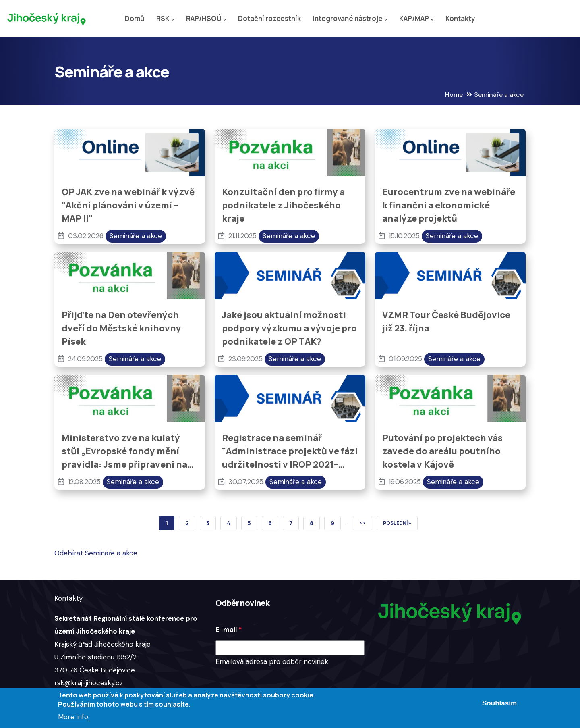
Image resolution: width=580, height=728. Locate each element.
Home (454, 95)
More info (73, 717)
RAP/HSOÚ (206, 19)
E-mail (226, 630)
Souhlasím (499, 703)
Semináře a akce (136, 236)
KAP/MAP (416, 19)
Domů (135, 18)
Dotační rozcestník (269, 18)
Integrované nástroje (350, 19)
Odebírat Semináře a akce (96, 553)
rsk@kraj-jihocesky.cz (89, 683)
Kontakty (460, 18)
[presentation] (277, 684)
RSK (165, 19)
